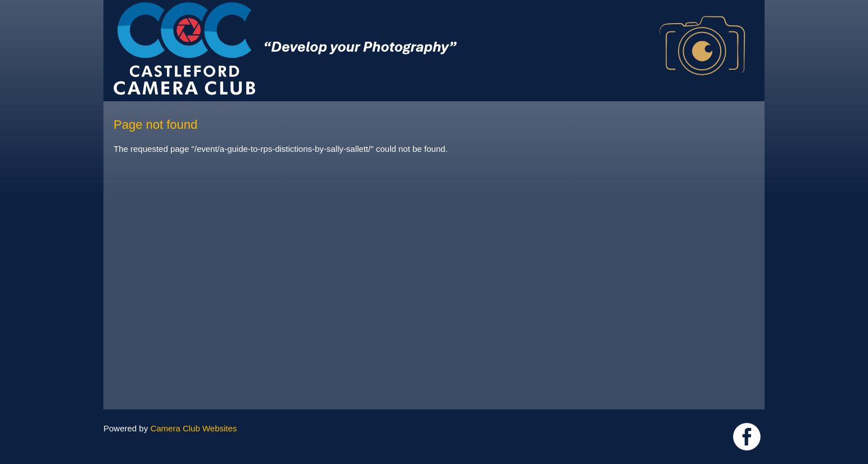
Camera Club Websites (193, 428)
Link (747, 437)
